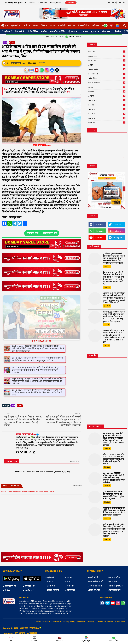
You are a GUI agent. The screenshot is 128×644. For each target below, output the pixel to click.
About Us (32, 3)
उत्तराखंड (108, 61)
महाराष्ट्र (108, 109)
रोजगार (107, 31)
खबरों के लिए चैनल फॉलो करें (42, 233)
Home (38, 610)
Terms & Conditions (116, 610)
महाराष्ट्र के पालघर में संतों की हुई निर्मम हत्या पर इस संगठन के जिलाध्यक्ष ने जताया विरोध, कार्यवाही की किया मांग (114, 512)
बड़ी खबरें (14, 26)
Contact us (43, 3)
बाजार (84, 31)
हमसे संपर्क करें (115, 578)
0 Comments (76, 474)
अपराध (53, 26)
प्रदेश (35, 26)
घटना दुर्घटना (108, 69)
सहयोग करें (29, 579)
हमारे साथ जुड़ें (95, 578)
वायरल (95, 31)
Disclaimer (81, 610)
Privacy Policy (56, 3)
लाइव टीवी (60, 639)
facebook (99, 224)
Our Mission (101, 610)
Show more (74, 449)
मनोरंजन (72, 26)
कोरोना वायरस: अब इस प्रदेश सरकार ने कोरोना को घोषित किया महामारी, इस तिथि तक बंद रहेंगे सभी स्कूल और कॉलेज (114, 459)
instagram (118, 231)
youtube (99, 238)
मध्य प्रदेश (108, 100)
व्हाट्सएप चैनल (114, 639)
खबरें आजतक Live (26, 423)
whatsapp (99, 231)
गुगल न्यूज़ (86, 639)
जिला (43, 26)
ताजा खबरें (71, 578)
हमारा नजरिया (115, 566)
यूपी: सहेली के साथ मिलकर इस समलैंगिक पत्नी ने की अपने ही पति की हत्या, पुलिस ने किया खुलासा (113, 495)
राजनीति (62, 26)
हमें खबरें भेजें (30, 574)
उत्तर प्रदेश (108, 56)
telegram (118, 238)
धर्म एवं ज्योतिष (58, 31)
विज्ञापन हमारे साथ (116, 574)
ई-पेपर (7, 579)
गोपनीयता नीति (96, 574)
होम (7, 26)
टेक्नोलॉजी (83, 26)
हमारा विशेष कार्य (96, 570)
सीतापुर (12, 42)
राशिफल (95, 26)
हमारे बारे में (94, 566)
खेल (118, 31)
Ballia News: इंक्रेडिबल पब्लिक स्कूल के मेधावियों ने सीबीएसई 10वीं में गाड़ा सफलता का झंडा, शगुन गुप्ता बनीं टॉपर (114, 478)
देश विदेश (26, 26)
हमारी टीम (113, 570)
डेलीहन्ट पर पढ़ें (10, 574)
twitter (118, 224)
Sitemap (91, 610)
